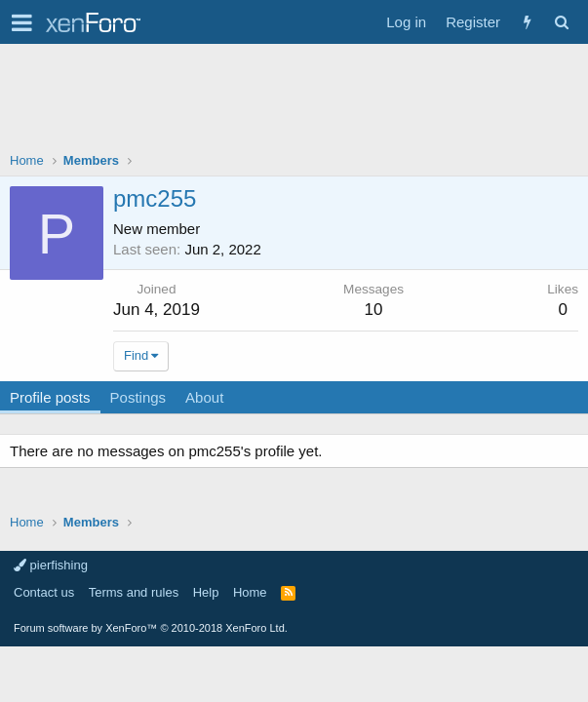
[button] (22, 22)
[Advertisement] (294, 102)
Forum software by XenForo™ (151, 628)
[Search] (561, 22)
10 (374, 310)
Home (250, 592)
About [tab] (204, 397)
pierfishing (51, 565)
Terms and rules (134, 592)
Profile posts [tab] (50, 397)
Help (206, 592)
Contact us (44, 592)
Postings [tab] (138, 397)
